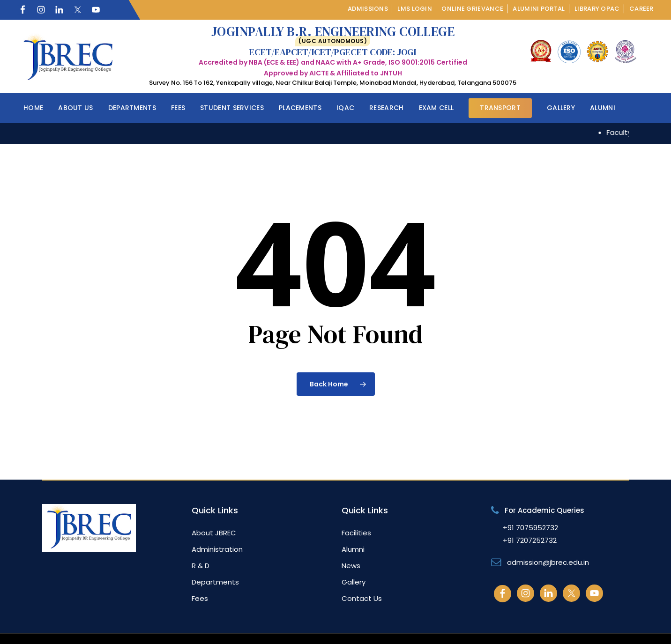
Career (641, 9)
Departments (215, 582)
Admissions (368, 9)
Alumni (353, 549)
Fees (200, 598)
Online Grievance (472, 9)
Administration (217, 549)
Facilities (356, 533)
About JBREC (214, 533)
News (351, 566)
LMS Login (415, 9)
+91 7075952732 (530, 528)
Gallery (354, 582)
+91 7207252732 (530, 540)
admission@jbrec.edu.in (548, 562)
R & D (201, 566)
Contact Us (362, 598)
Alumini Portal (539, 9)
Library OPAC (597, 9)
